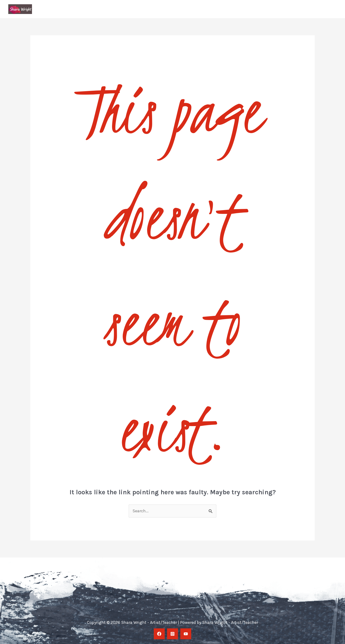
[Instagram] (172, 634)
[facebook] (159, 634)
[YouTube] (186, 634)
